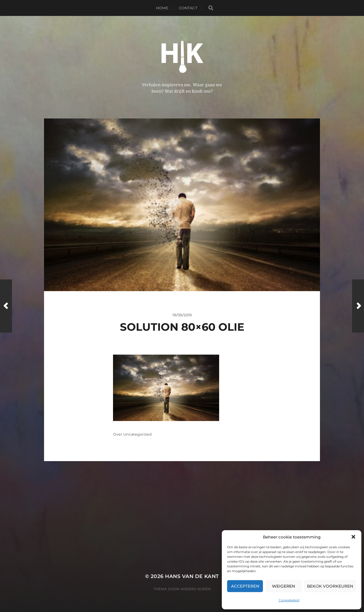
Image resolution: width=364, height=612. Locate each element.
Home (162, 8)
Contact (188, 8)
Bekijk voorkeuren (330, 586)
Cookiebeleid (289, 600)
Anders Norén (196, 589)
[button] (353, 537)
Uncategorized (138, 434)
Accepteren (245, 586)
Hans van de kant (192, 576)
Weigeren (283, 586)
